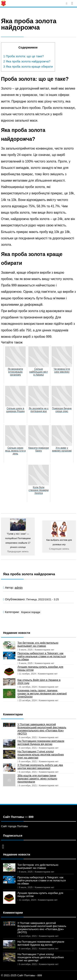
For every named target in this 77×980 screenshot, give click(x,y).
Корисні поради (31, 612)
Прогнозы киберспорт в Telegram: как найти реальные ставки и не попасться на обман (42, 656)
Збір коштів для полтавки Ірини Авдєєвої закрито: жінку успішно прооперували (37, 779)
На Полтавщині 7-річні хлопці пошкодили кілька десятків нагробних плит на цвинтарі (41, 755)
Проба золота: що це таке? (24, 56)
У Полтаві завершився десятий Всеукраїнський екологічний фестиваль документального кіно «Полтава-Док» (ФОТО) (42, 729)
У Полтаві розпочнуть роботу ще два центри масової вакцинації (40, 767)
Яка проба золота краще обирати (28, 67)
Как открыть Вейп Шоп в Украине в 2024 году (39, 681)
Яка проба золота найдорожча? (27, 61)
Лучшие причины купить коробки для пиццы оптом (40, 668)
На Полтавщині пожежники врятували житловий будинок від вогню (41, 742)
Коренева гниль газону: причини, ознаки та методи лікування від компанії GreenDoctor (42, 693)
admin (19, 588)
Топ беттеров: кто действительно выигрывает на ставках (38, 644)
